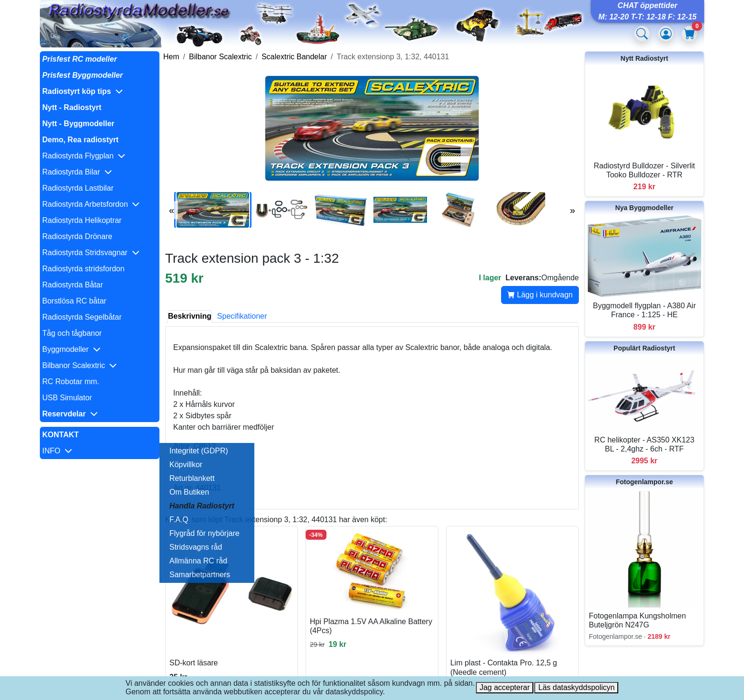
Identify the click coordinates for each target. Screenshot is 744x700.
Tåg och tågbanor (72, 333)
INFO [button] (57, 451)
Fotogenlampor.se (645, 482)
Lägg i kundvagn (540, 295)
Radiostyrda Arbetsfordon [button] (91, 204)
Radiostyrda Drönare (77, 236)
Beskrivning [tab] (190, 316)
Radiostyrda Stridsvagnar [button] (91, 253)
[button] (100, 92)
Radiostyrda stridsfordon (83, 269)
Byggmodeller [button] (71, 349)
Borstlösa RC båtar (74, 301)
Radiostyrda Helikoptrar (82, 220)
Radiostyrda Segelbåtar (82, 317)
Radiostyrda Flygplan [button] (84, 156)
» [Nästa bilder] (572, 210)
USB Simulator (67, 398)
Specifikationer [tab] (242, 316)
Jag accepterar (505, 687)
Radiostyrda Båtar (73, 285)
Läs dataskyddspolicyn (576, 687)
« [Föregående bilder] (172, 210)
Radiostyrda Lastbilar (78, 188)
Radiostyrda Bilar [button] (77, 172)
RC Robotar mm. (71, 382)
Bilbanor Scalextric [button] (79, 365)
